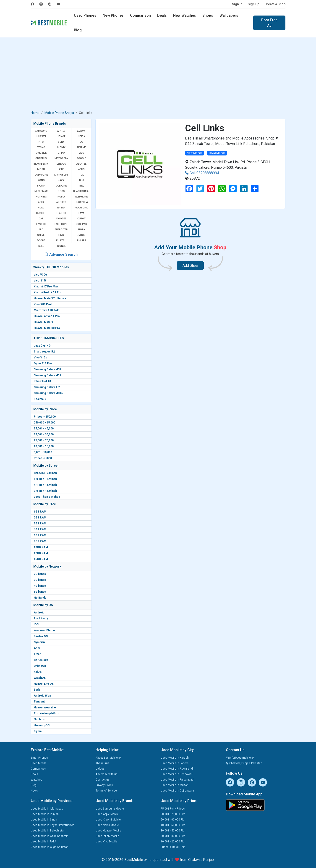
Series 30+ (41, 660)
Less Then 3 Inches (47, 497)
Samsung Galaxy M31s (48, 393)
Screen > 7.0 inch (45, 473)
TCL (81, 175)
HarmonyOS (42, 725)
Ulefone (61, 186)
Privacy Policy (104, 785)
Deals (162, 15)
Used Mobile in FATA (43, 842)
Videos (100, 769)
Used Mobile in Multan (175, 785)
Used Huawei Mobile (108, 831)
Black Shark (81, 191)
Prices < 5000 (43, 458)
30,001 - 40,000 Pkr (173, 831)
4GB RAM (40, 529)
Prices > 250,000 (45, 417)
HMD (61, 235)
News (34, 791)
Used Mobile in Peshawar (176, 774)
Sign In (237, 4)
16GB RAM (41, 559)
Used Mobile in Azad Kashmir (49, 836)
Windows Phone (44, 630)
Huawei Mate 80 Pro (47, 328)
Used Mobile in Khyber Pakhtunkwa (53, 825)
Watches (37, 780)
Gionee (61, 246)
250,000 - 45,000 (44, 423)
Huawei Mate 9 (43, 322)
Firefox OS (41, 636)
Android (39, 613)
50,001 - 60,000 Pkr (173, 820)
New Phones (113, 15)
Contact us (103, 780)
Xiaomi (81, 131)
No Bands (40, 598)
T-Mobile (41, 224)
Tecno (41, 147)
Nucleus (39, 719)
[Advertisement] (158, 75)
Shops (208, 15)
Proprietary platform (47, 713)
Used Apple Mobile (107, 814)
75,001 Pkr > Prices (173, 809)
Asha (37, 648)
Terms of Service (106, 791)
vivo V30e (40, 275)
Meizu (41, 169)
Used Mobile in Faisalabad (177, 780)
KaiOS (38, 672)
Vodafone (41, 175)
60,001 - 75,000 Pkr (173, 814)
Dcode (41, 241)
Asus (81, 169)
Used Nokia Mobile (107, 825)
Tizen (38, 654)
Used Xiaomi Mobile (108, 820)
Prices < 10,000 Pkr (173, 847)
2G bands (40, 574)
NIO (41, 230)
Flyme (38, 731)
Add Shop (190, 265)
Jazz (61, 180)
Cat (41, 219)
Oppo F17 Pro (43, 363)
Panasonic (81, 208)
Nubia (61, 197)
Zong (41, 180)
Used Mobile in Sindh (44, 820)
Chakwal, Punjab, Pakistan (244, 763)
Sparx (81, 230)
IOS (36, 624)
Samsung (41, 131)
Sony (61, 142)
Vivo (81, 153)
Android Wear (43, 696)
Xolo (41, 208)
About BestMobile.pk (108, 758)
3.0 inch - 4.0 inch (45, 491)
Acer (41, 202)
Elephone (81, 197)
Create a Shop (275, 4)
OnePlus (41, 158)
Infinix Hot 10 (42, 381)
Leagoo (61, 213)
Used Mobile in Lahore (175, 763)
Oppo (61, 153)
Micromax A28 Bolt (46, 310)
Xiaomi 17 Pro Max (46, 287)
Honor (61, 136)
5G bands (40, 592)
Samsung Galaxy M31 (47, 369)
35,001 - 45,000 (44, 429)
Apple (61, 131)
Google (81, 158)
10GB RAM (41, 547)
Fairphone (61, 224)
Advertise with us (107, 774)
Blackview (81, 202)
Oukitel (41, 213)
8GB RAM (40, 541)
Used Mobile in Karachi (175, 758)
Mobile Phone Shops (59, 113)
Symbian (39, 642)
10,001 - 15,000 (44, 446)
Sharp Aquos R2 (44, 352)
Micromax (41, 191)
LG (81, 142)
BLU (81, 180)
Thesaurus (102, 763)
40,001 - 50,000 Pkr (173, 825)
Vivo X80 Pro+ (43, 304)
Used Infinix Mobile (107, 836)
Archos (61, 202)
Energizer (61, 230)
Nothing (41, 197)
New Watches (185, 15)
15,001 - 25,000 (44, 440)
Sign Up (253, 4)
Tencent (39, 702)
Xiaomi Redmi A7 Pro (48, 292)
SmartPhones (39, 758)
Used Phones (85, 15)
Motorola (61, 158)
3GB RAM (40, 523)
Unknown (40, 666)
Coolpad (81, 224)
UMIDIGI (81, 235)
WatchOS (40, 678)
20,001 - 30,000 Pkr (173, 836)
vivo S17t (40, 281)
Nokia (81, 136)
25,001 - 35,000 (44, 434)
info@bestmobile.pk (240, 758)
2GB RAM (40, 518)
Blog (78, 30)
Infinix (61, 147)
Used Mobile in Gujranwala (177, 791)
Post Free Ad (269, 23)
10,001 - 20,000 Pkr (173, 842)
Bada (37, 690)
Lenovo (61, 164)
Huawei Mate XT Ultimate (50, 298)
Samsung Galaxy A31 (47, 387)
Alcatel (81, 164)
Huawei (41, 136)
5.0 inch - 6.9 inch (45, 479)
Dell (41, 246)
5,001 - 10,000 (43, 452)
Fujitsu (61, 241)
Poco (61, 191)
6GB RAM (40, 535)
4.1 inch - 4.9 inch (45, 485)
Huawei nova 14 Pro (47, 316)
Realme (81, 147)
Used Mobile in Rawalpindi (177, 769)
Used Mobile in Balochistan (48, 831)
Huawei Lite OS (44, 684)
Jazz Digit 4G (42, 346)
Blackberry (41, 618)
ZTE (61, 169)
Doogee (61, 219)
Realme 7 (40, 399)
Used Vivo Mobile (106, 842)
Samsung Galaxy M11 (47, 375)
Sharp (41, 186)
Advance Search (61, 254)
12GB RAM (41, 553)
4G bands (40, 586)
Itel (81, 186)
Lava (81, 213)
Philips (81, 241)
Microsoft (61, 175)
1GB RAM (40, 512)
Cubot (81, 219)
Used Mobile (39, 763)
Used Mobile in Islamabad (47, 809)
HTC (41, 142)
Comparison (140, 15)
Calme (41, 235)
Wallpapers (229, 15)
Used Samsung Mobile (110, 809)
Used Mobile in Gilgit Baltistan (50, 847)
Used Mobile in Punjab (45, 814)
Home (35, 113)
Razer (61, 208)
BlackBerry (41, 164)
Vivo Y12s (40, 358)
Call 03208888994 (202, 173)
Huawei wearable (45, 708)
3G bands (40, 580)
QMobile (41, 153)
